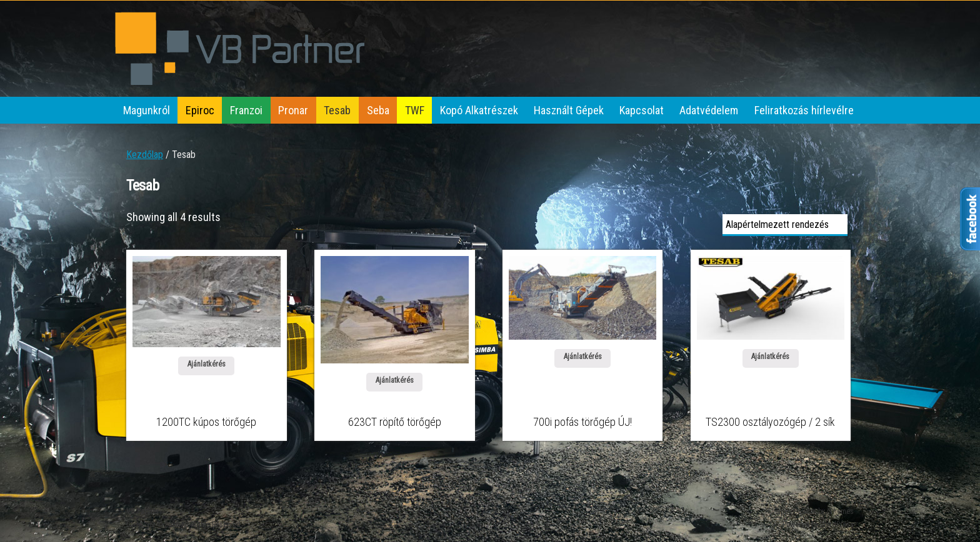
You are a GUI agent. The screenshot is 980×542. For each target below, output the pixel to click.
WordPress (837, 525)
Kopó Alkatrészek (479, 110)
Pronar (293, 110)
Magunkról (147, 110)
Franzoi (246, 110)
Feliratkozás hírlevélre (804, 110)
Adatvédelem (709, 110)
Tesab (337, 110)
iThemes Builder (791, 511)
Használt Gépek (569, 110)
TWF (415, 110)
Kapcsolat (642, 110)
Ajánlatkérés (207, 364)
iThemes (840, 511)
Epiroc (200, 110)
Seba (378, 110)
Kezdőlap (145, 155)
